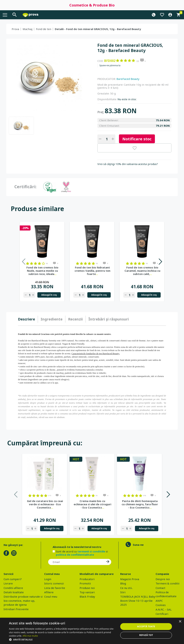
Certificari (162, 614)
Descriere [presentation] (27, 319)
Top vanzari (87, 592)
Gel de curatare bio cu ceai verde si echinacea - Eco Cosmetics (45, 504)
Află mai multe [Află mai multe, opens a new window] (30, 636)
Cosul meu (51, 596)
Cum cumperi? (13, 579)
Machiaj (27, 29)
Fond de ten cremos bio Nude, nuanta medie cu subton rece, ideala (42, 271)
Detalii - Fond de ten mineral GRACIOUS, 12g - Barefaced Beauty (98, 29)
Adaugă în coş (49, 295)
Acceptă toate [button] (146, 626)
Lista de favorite (55, 588)
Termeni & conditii (167, 583)
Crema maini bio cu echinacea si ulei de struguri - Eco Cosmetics (92, 504)
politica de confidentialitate (75, 555)
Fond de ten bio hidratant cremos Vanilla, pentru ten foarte (92, 271)
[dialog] (92, 631)
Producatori (87, 579)
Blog (123, 583)
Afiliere (49, 592)
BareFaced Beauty (128, 79)
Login (48, 579)
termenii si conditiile (91, 551)
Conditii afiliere (13, 588)
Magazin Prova (130, 579)
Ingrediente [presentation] (52, 319)
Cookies (161, 605)
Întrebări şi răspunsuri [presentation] (109, 319)
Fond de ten (44, 29)
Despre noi (163, 579)
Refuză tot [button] (146, 635)
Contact (160, 588)
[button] (62, 640)
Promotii (85, 583)
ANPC (159, 601)
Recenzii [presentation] (75, 319)
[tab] (28, 319)
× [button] (180, 622)
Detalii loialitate (14, 592)
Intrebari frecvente (16, 609)
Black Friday (87, 596)
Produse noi (87, 588)
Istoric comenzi (54, 583)
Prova (15, 29)
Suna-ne (138, 545)
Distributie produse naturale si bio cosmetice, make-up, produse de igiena (23, 601)
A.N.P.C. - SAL (164, 609)
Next (160, 262)
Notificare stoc (137, 139)
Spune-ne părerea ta (110, 65)
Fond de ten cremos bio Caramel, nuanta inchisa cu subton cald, (142, 271)
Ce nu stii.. (126, 588)
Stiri (123, 592)
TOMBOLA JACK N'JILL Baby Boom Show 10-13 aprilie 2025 (138, 601)
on (118, 60)
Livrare (8, 583)
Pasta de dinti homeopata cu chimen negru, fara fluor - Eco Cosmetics (140, 504)
